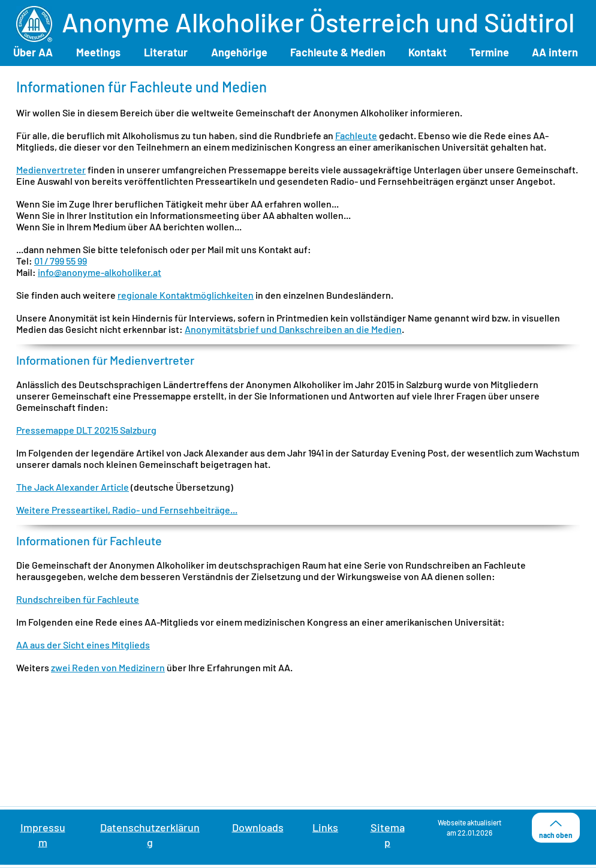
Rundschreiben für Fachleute (78, 599)
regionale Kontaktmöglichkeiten (186, 295)
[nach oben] (556, 828)
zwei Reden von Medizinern (108, 667)
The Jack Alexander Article (73, 487)
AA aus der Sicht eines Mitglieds (83, 645)
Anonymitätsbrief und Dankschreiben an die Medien (293, 329)
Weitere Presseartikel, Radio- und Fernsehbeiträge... (127, 510)
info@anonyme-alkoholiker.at (100, 272)
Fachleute (356, 135)
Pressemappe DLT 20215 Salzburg (86, 430)
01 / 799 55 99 (61, 261)
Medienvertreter (51, 169)
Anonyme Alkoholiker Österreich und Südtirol (318, 22)
